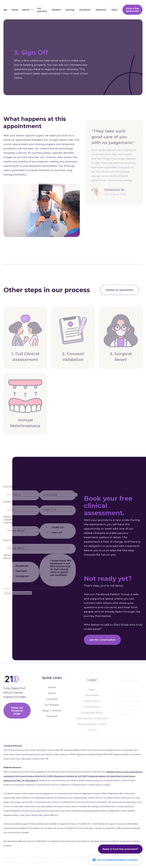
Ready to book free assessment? (120, 849)
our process (42, 10)
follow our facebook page (17, 712)
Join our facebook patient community (115, 860)
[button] (28, 10)
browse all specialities (120, 290)
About (52, 695)
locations (85, 10)
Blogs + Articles (52, 713)
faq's (114, 10)
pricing (70, 10)
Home (52, 690)
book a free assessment (132, 10)
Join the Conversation (102, 645)
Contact (52, 719)
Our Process (52, 707)
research (101, 10)
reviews (56, 10)
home (15, 10)
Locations (52, 701)
